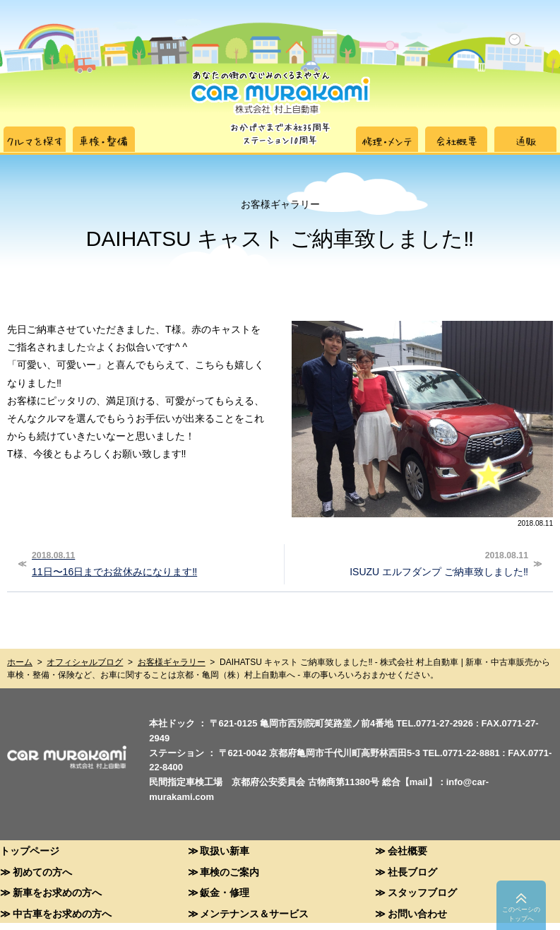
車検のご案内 (230, 872)
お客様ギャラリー (172, 662)
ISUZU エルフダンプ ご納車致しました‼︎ (408, 563)
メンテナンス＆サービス (254, 913)
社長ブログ (412, 872)
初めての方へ (42, 872)
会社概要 (407, 850)
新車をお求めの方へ (57, 892)
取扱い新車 (225, 850)
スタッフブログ (422, 892)
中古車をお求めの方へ (62, 913)
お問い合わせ (417, 913)
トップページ (30, 850)
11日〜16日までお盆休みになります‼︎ (152, 563)
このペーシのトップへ (521, 914)
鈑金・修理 (225, 892)
